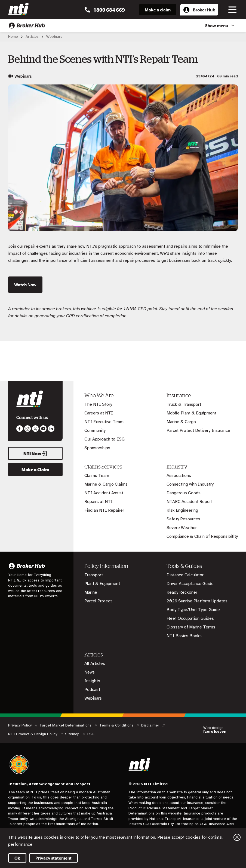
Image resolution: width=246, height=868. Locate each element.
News (90, 672)
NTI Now (35, 454)
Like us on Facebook (20, 429)
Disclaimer (151, 725)
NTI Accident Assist (104, 493)
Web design (215, 730)
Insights (92, 681)
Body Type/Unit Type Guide (193, 610)
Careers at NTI (99, 413)
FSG (91, 734)
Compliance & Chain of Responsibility (202, 536)
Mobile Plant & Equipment (191, 413)
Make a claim (158, 10)
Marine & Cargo (181, 422)
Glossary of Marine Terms (191, 627)
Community (95, 430)
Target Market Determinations (66, 725)
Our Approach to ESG (104, 439)
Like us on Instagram (27, 429)
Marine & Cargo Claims (106, 484)
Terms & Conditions (117, 725)
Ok (17, 858)
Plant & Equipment (102, 584)
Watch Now (25, 285)
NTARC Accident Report (190, 502)
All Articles (95, 663)
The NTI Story (98, 404)
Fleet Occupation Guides (190, 618)
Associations (179, 476)
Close (237, 837)
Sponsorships (97, 448)
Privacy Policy (20, 725)
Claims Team (97, 476)
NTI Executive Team (104, 422)
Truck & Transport (184, 404)
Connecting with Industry (190, 484)
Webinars (93, 698)
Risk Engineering (182, 510)
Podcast (92, 690)
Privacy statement (53, 858)
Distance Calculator (185, 575)
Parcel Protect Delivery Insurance (198, 430)
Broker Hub (199, 11)
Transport (94, 575)
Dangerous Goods (184, 493)
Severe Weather (182, 528)
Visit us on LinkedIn (51, 429)
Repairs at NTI (99, 502)
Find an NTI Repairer (104, 510)
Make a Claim (35, 470)
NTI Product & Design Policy (33, 734)
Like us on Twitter (35, 429)
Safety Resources (183, 519)
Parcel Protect (98, 601)
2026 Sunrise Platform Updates (197, 601)
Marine (91, 592)
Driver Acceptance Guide (190, 584)
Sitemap (73, 734)
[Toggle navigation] (232, 10)
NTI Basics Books (184, 636)
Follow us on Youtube (43, 429)
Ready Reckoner (182, 592)
